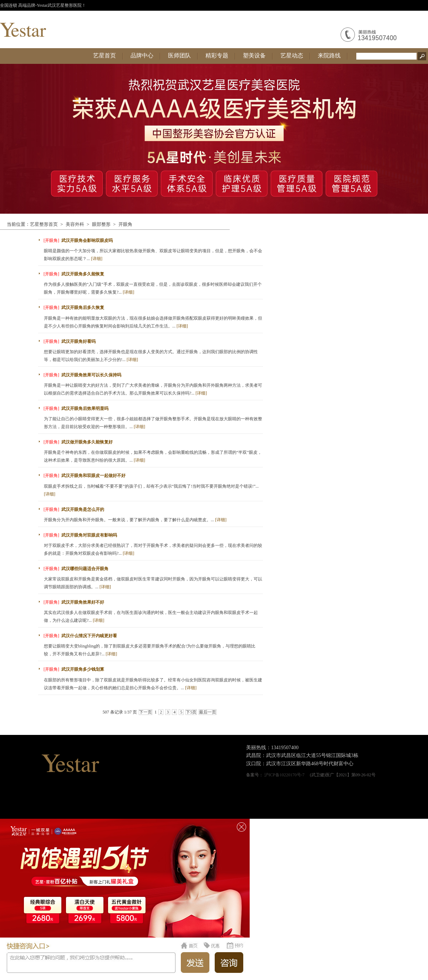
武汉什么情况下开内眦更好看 (89, 636)
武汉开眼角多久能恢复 (83, 274)
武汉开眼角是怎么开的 (83, 509)
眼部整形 (101, 224)
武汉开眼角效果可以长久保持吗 (91, 375)
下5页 (191, 712)
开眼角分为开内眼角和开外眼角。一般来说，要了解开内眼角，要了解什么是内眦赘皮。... (135, 520)
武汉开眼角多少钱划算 (83, 669)
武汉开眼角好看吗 (78, 341)
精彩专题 (217, 55)
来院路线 (329, 55)
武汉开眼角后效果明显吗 (85, 408)
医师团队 (179, 55)
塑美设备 (254, 55)
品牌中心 (142, 55)
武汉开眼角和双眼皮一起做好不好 (93, 476)
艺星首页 (105, 55)
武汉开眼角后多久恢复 (83, 308)
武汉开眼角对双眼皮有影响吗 (89, 535)
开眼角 (125, 224)
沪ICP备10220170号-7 (284, 775)
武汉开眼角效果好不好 (83, 602)
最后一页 (208, 712)
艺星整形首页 (44, 224)
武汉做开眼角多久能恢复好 (87, 442)
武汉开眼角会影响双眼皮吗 (87, 240)
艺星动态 (292, 55)
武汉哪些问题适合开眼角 (85, 569)
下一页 (146, 712)
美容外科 (75, 224)
